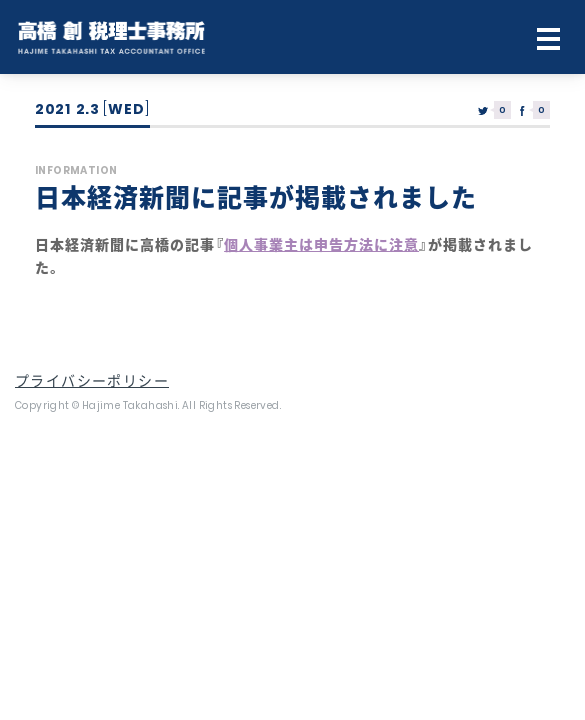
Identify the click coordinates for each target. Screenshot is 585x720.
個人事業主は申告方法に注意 (321, 245)
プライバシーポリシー (92, 381)
